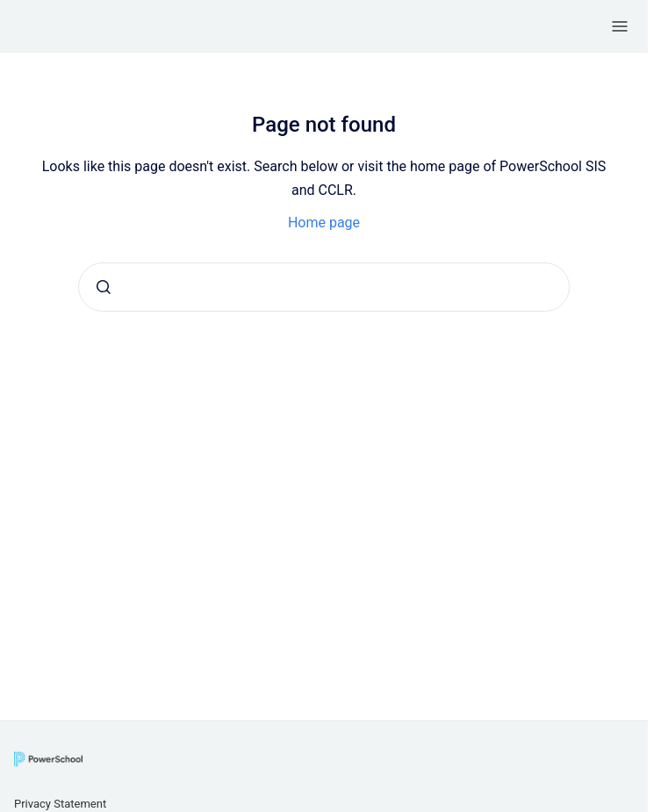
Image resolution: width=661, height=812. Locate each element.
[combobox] (324, 287)
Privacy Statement (60, 804)
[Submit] (104, 287)
